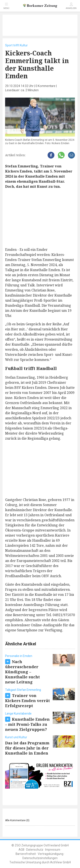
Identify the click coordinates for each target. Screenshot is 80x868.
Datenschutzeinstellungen (40, 858)
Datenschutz (35, 850)
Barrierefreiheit (26, 854)
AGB (21, 850)
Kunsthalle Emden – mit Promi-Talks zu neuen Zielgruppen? (27, 724)
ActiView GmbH (60, 862)
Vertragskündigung (51, 854)
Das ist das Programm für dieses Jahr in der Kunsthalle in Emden (27, 748)
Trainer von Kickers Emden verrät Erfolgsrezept (28, 701)
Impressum (53, 850)
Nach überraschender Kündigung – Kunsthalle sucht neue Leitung (23, 672)
